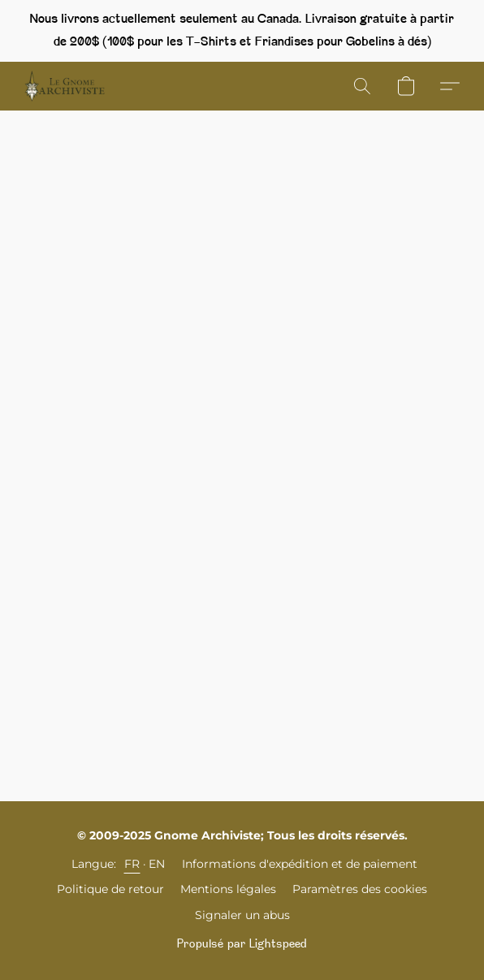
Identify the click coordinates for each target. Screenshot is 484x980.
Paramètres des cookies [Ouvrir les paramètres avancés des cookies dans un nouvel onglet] (360, 889)
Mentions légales (228, 889)
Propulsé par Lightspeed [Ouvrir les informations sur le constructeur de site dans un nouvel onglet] (242, 945)
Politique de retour (110, 889)
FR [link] (132, 864)
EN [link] (157, 864)
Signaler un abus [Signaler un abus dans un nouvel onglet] (242, 915)
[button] (67, 86)
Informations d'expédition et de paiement (300, 864)
